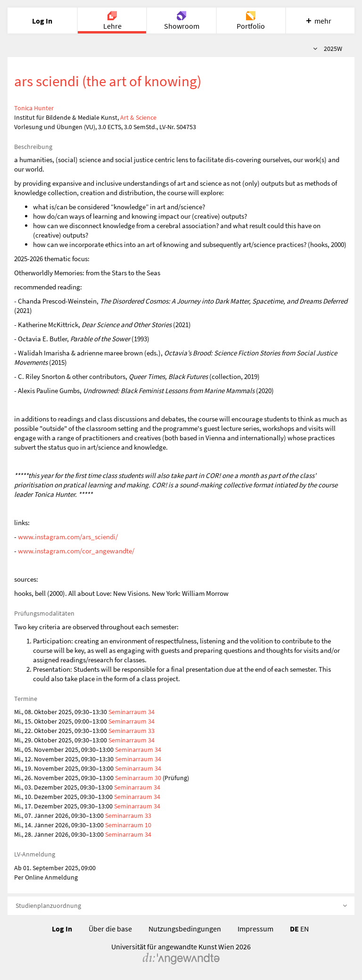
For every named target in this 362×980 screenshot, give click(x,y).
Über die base (110, 929)
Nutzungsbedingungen (185, 929)
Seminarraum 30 (138, 778)
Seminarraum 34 (132, 712)
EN (304, 929)
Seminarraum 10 (128, 825)
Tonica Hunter (34, 108)
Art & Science (138, 117)
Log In (62, 929)
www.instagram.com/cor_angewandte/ (76, 551)
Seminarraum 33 (132, 731)
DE (294, 929)
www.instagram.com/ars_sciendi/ (68, 537)
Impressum (255, 929)
